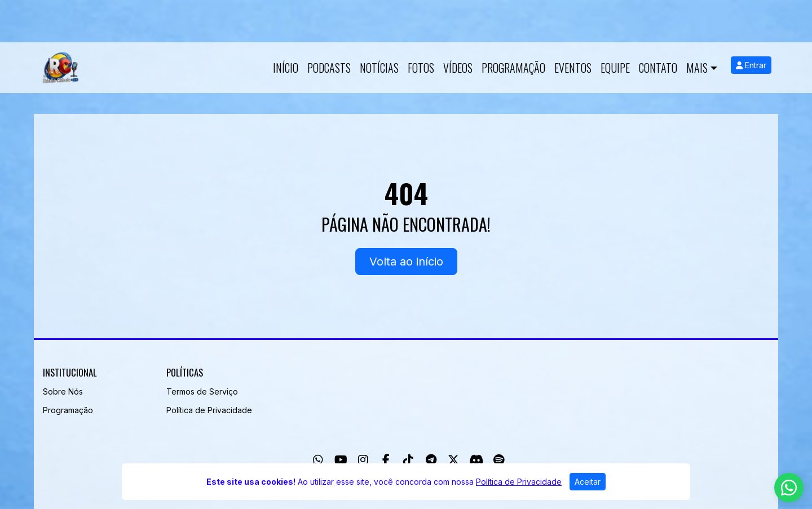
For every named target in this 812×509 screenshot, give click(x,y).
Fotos (421, 68)
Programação (513, 68)
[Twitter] (453, 460)
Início (286, 68)
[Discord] (476, 460)
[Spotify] (499, 460)
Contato (658, 68)
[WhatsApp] (318, 460)
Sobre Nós (63, 391)
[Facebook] (386, 460)
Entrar (751, 65)
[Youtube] (341, 460)
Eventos (573, 68)
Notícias (379, 68)
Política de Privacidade (209, 410)
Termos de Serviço (202, 391)
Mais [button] (697, 68)
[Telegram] (431, 460)
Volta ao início (406, 262)
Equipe (615, 68)
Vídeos (458, 68)
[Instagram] (363, 460)
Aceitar (588, 482)
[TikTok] (408, 460)
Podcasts (329, 68)
